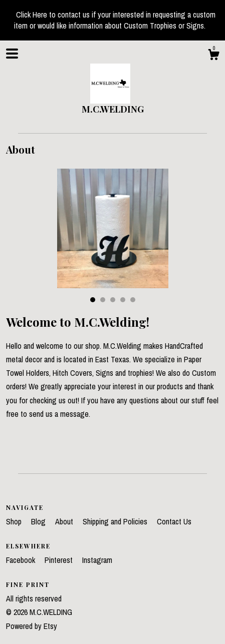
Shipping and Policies (116, 521)
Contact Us (174, 521)
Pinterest (60, 560)
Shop (15, 521)
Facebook (22, 560)
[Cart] (213, 56)
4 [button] (123, 300)
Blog (39, 521)
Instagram (97, 560)
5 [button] (133, 300)
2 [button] (103, 300)
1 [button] (93, 300)
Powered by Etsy (32, 626)
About (65, 521)
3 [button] (113, 300)
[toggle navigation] (12, 54)
